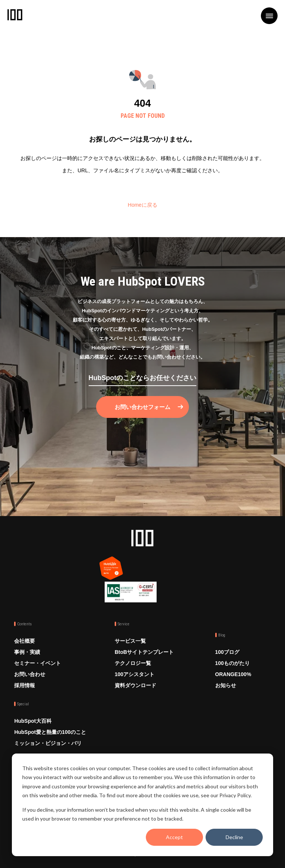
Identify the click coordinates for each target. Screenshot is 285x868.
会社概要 (24, 641)
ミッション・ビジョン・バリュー (48, 749)
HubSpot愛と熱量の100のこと (50, 732)
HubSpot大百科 (33, 721)
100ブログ (227, 652)
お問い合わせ (30, 674)
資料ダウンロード (135, 685)
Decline (234, 837)
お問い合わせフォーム (142, 407)
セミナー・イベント (37, 663)
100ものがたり (232, 663)
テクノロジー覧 (133, 663)
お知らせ (226, 685)
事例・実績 (27, 652)
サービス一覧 (130, 641)
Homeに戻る (142, 205)
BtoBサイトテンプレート (144, 652)
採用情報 (24, 685)
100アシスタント (135, 674)
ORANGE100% (233, 674)
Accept (174, 837)
